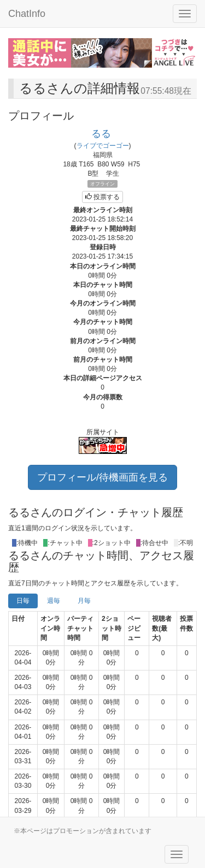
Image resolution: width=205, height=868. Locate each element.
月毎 (84, 601)
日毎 (23, 601)
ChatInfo (27, 14)
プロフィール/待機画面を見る (102, 477)
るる (101, 134)
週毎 (54, 601)
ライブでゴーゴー (103, 146)
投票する (102, 197)
